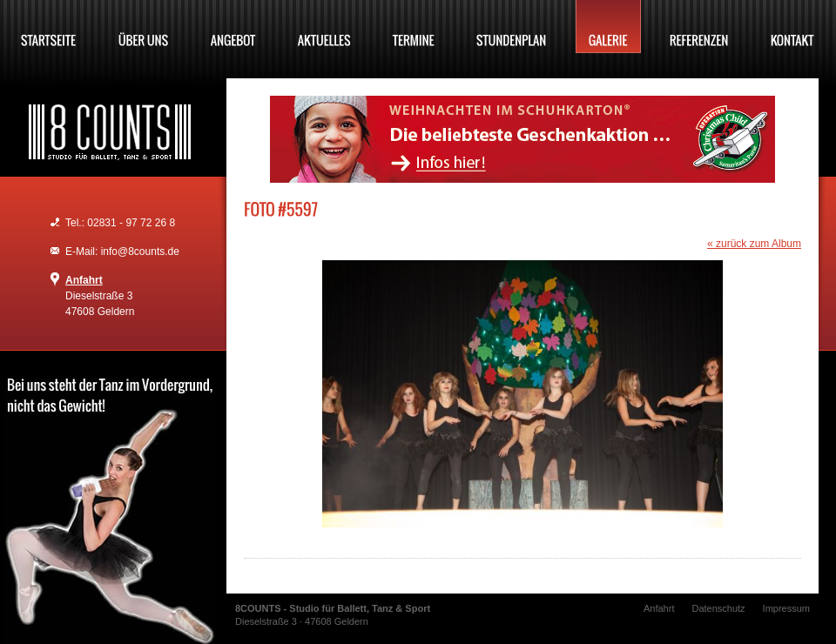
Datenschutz (718, 608)
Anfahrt (84, 280)
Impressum (786, 608)
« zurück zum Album (754, 244)
